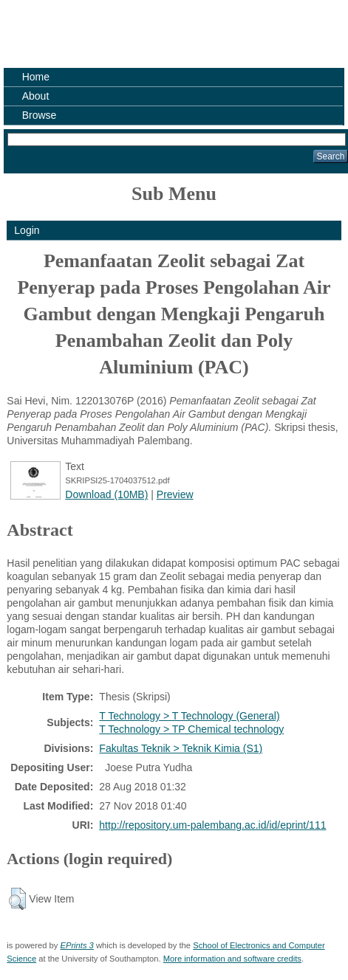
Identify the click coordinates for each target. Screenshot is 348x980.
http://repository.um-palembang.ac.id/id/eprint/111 (212, 825)
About (36, 96)
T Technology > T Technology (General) (189, 716)
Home (36, 77)
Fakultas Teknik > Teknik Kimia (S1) (181, 748)
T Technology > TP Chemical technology (191, 729)
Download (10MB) (106, 494)
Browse (40, 115)
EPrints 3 (76, 945)
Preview (175, 494)
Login (27, 230)
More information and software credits (232, 959)
